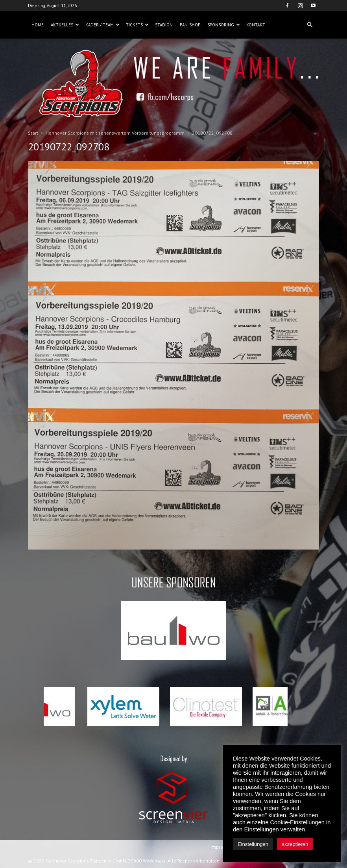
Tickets (137, 25)
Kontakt (256, 25)
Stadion (164, 25)
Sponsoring (224, 25)
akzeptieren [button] (295, 844)
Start (33, 133)
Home (38, 25)
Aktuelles (65, 25)
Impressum (223, 847)
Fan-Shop (190, 25)
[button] (310, 25)
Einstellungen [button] (253, 844)
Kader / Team (102, 25)
